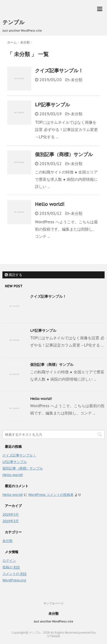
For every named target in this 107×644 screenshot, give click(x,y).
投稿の (11, 567)
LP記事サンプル (52, 105)
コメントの (14, 574)
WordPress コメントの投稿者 (51, 495)
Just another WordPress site (53, 621)
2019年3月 (11, 521)
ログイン (9, 561)
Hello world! (50, 204)
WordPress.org (14, 580)
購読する (13, 275)
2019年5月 (11, 514)
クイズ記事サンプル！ (59, 71)
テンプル (13, 22)
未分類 (77, 80)
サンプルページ (53, 603)
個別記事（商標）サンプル (64, 154)
